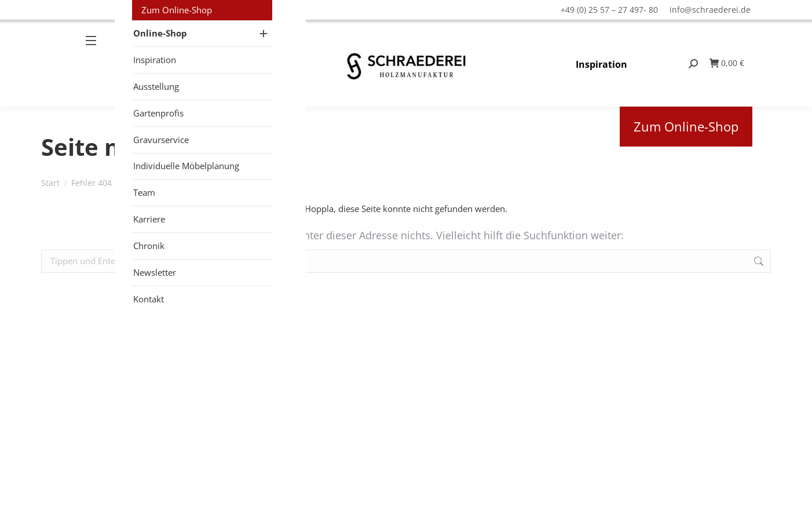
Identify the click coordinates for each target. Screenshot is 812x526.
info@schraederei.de (710, 10)
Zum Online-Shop (686, 127)
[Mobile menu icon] (96, 63)
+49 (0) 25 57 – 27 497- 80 (609, 10)
